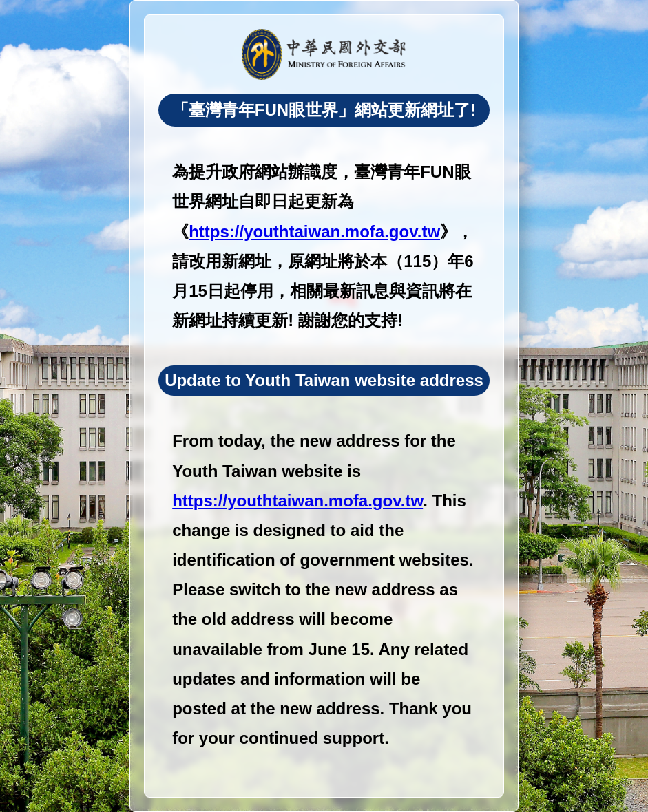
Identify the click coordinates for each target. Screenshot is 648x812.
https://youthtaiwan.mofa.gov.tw (314, 232)
